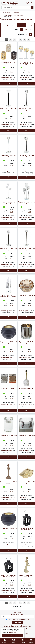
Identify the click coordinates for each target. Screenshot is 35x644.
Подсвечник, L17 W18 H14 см (8, 529)
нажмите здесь (12, 632)
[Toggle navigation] (4, 3)
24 (22, 30)
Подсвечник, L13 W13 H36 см (26, 203)
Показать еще (17, 606)
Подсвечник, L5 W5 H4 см (26, 435)
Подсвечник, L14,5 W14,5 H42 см (9, 483)
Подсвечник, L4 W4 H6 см (8, 435)
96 (31, 30)
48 (26, 30)
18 (24, 39)
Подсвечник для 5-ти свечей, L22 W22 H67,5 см (8, 296)
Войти (8, 84)
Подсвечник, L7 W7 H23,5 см (9, 109)
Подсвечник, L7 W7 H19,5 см (26, 156)
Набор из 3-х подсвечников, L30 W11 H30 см (26, 64)
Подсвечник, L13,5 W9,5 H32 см (26, 576)
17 (20, 39)
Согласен (13, 636)
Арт (8, 25)
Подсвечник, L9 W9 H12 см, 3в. (9, 63)
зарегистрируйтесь (6, 78)
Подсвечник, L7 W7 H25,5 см (26, 109)
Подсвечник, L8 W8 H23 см (26, 389)
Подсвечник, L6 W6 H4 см (26, 295)
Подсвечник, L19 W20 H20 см (8, 343)
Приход (30, 25)
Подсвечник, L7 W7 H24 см (9, 156)
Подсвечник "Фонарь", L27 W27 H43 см (9, 576)
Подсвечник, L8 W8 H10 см (26, 343)
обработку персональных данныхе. (21, 620)
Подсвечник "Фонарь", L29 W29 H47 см (26, 529)
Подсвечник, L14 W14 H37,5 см (8, 203)
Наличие (21, 25)
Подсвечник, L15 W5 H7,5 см (26, 483)
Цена (13, 25)
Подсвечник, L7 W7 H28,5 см (26, 249)
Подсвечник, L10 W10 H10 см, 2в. (8, 389)
